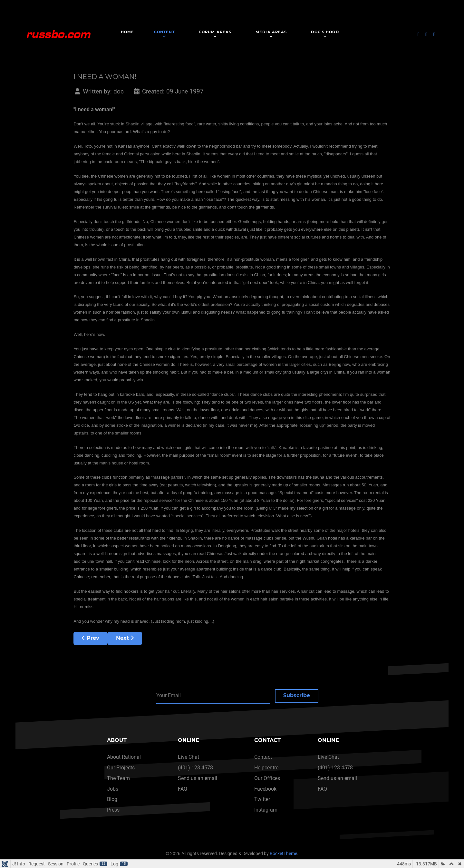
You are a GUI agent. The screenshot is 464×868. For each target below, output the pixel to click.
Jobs (113, 789)
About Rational (124, 757)
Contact (263, 757)
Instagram (266, 810)
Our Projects (121, 768)
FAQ (183, 789)
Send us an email (198, 778)
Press (113, 810)
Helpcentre (266, 768)
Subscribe (297, 695)
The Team (118, 778)
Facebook (265, 789)
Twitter (262, 799)
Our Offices (267, 778)
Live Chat (188, 757)
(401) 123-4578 (195, 768)
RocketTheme (283, 854)
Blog (112, 799)
